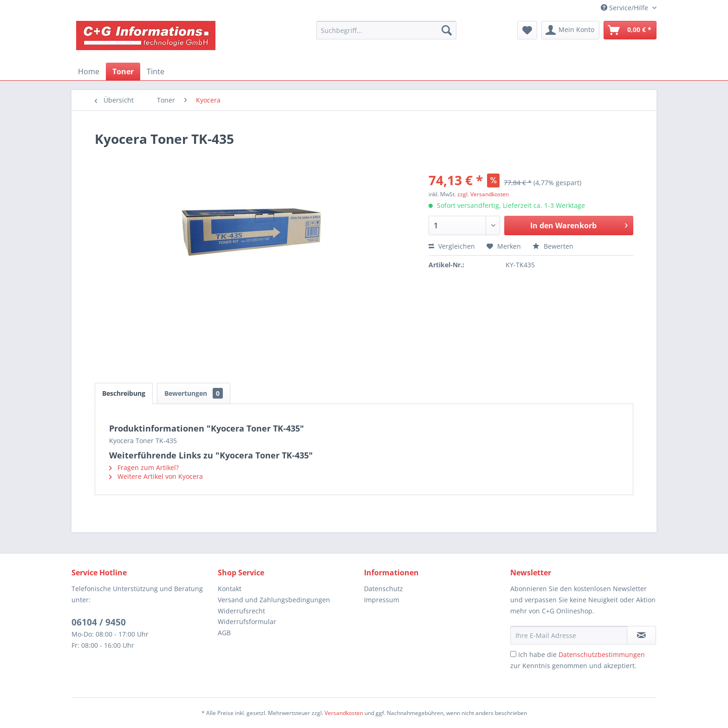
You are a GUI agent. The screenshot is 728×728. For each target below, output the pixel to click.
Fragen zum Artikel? (144, 467)
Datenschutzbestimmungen (602, 654)
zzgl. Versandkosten (483, 194)
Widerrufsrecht (241, 611)
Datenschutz (383, 589)
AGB (224, 633)
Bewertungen (194, 393)
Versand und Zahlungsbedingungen (274, 600)
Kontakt (230, 589)
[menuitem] (386, 30)
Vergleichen (452, 246)
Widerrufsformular (247, 622)
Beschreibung (124, 393)
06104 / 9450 (99, 622)
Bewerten (553, 246)
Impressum (382, 600)
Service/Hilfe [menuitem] (625, 8)
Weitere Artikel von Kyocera (156, 476)
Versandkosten (344, 713)
